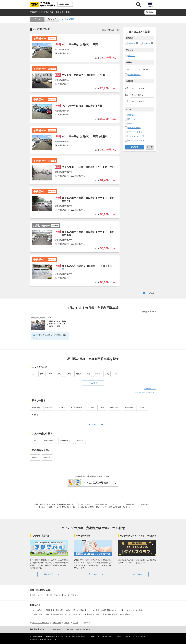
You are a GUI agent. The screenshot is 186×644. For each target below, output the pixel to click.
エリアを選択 (68, 19)
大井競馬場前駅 (76, 408)
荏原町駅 (62, 408)
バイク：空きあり (71, 595)
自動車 (32, 595)
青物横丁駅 (36, 408)
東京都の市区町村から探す (146, 392)
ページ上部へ (151, 293)
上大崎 (69, 374)
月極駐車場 (69, 630)
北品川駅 (142, 408)
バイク (41, 595)
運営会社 (108, 637)
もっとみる (93, 383)
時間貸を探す (64, 4)
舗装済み (132, 115)
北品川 (79, 374)
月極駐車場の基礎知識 (54, 610)
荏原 (33, 374)
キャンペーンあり (135, 132)
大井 (42, 374)
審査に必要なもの (110, 614)
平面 (130, 123)
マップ (53, 19)
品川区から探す (150, 389)
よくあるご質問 (36, 614)
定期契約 (147, 43)
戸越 (107, 374)
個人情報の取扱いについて (55, 637)
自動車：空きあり (54, 595)
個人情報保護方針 (36, 637)
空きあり (132, 56)
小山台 (98, 374)
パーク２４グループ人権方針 (135, 637)
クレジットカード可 (136, 136)
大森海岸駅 (129, 408)
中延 (116, 374)
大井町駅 (91, 408)
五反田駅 (35, 415)
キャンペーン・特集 (135, 610)
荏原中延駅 (49, 408)
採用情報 (118, 637)
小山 (88, 374)
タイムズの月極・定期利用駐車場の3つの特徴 (105, 610)
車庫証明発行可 (134, 128)
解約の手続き (125, 614)
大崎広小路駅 (114, 408)
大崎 (51, 374)
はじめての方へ (36, 610)
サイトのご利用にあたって (78, 637)
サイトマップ (96, 637)
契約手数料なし (134, 75)
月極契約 (132, 43)
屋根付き (132, 119)
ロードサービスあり (136, 140)
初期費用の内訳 (93, 614)
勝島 (59, 374)
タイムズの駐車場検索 (96, 483)
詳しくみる (49, 574)
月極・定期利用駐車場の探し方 (58, 614)
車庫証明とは (79, 614)
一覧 (39, 19)
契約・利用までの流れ (75, 610)
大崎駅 (102, 408)
